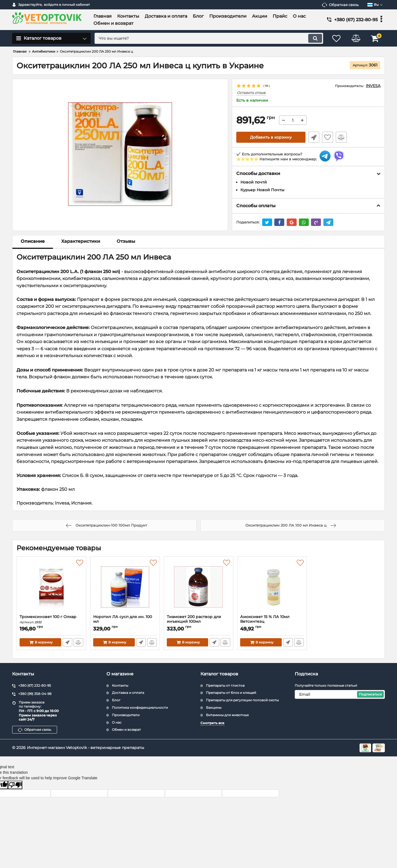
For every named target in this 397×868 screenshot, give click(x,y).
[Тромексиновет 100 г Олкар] (51, 587)
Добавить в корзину (271, 137)
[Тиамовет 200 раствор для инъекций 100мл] (199, 587)
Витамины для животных (227, 715)
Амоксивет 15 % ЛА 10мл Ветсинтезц (272, 622)
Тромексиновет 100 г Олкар (51, 619)
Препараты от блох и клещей (231, 693)
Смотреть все (212, 723)
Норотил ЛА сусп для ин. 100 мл (125, 622)
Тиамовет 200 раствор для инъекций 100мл (199, 622)
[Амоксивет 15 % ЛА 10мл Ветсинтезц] (272, 587)
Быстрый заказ (314, 137)
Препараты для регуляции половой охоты (242, 700)
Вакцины (214, 707)
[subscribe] (340, 694)
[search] (209, 38)
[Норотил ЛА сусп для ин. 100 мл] (125, 587)
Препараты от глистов (225, 685)
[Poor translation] (15, 785)
